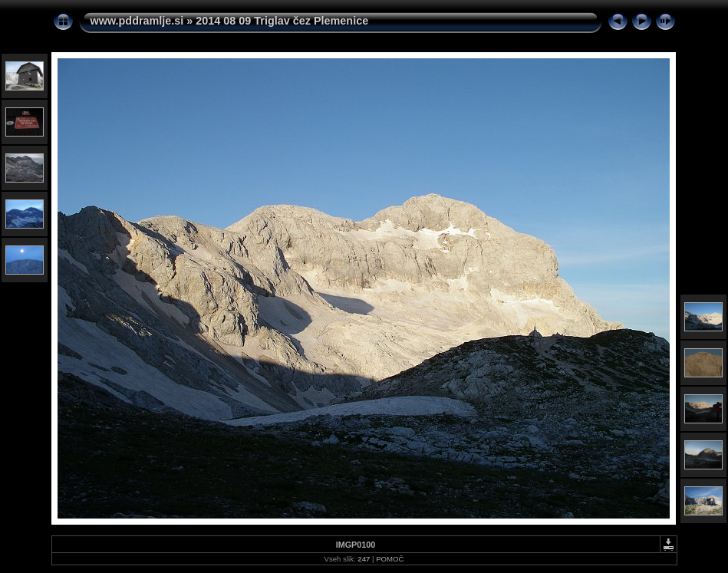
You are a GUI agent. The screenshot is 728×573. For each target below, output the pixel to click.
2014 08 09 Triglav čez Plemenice (282, 21)
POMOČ (390, 559)
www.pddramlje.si (137, 21)
